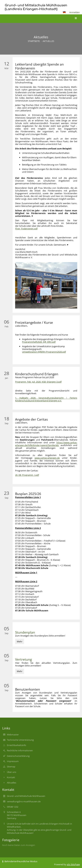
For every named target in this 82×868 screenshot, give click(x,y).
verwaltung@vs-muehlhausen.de (24, 801)
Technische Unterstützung (20, 740)
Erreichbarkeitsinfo (17, 745)
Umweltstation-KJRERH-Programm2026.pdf (44, 352)
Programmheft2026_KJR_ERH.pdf (39, 342)
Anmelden (75, 12)
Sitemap (11, 767)
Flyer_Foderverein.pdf (26, 229)
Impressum (13, 761)
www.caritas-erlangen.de (47, 458)
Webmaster (13, 735)
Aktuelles (48, 41)
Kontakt (11, 777)
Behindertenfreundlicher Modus (20, 861)
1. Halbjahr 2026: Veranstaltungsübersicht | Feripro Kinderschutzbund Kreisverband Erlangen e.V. (46, 399)
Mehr (20, 641)
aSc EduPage (73, 864)
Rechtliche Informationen (20, 750)
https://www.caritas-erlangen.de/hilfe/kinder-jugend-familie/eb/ (46, 444)
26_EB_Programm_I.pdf (27, 475)
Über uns (12, 772)
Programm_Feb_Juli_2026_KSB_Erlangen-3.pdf (38, 382)
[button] (64, 12)
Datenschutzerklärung (18, 756)
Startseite (34, 41)
